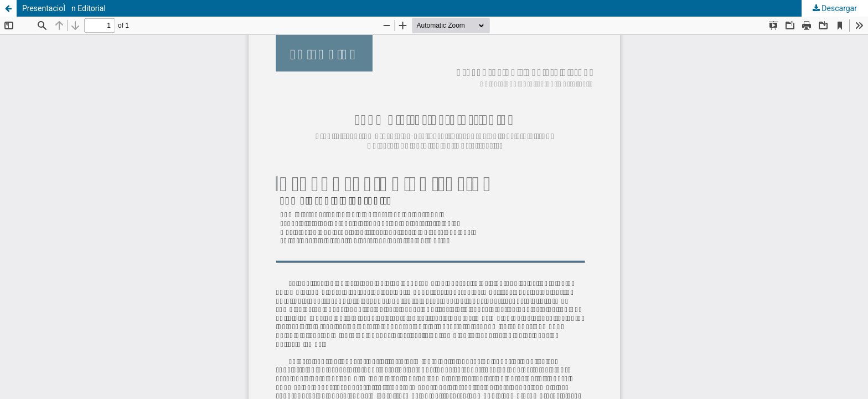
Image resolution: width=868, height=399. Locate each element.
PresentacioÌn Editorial (64, 8)
